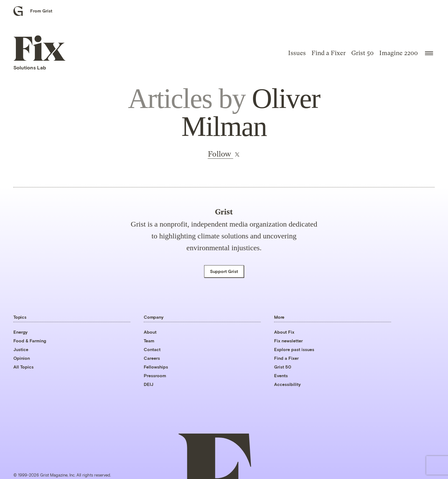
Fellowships (156, 367)
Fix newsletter (288, 341)
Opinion (22, 358)
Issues (297, 53)
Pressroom (155, 376)
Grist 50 (362, 53)
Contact (152, 349)
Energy (21, 332)
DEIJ (149, 384)
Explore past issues (294, 349)
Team (149, 341)
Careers (152, 358)
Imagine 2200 (399, 53)
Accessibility (287, 384)
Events (281, 376)
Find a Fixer (329, 53)
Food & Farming (30, 341)
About (150, 332)
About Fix (284, 332)
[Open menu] (429, 53)
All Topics (23, 367)
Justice (21, 349)
